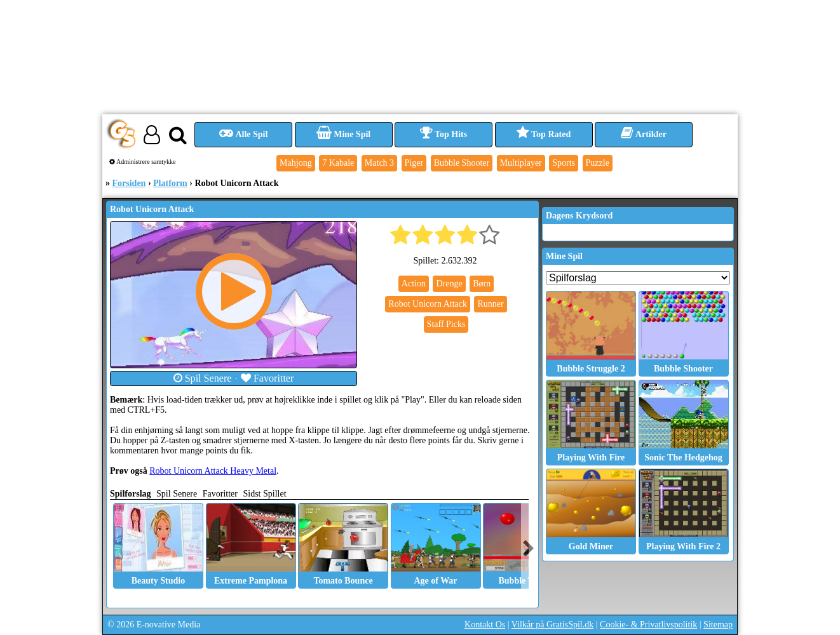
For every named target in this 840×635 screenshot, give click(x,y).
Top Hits (444, 134)
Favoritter (268, 378)
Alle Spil (244, 134)
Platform (170, 183)
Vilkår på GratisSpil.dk (552, 625)
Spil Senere (203, 378)
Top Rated (544, 134)
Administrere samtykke (143, 162)
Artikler (644, 134)
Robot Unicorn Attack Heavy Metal (213, 471)
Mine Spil (343, 134)
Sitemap (718, 625)
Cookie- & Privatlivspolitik (648, 625)
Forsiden (129, 183)
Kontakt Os (485, 625)
